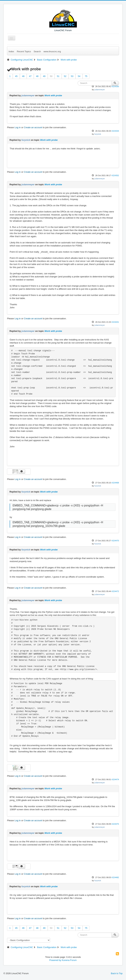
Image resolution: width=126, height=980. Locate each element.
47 (30, 76)
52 (65, 76)
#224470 (115, 541)
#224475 (115, 824)
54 (79, 76)
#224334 (115, 131)
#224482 (115, 877)
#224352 (115, 175)
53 (72, 76)
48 (37, 76)
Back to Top (117, 973)
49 (44, 76)
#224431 (115, 322)
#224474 (115, 779)
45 (16, 76)
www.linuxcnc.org (52, 51)
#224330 (115, 86)
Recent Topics (24, 51)
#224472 (115, 591)
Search (37, 51)
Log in (17, 127)
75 (86, 76)
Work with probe (53, 95)
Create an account (33, 127)
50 (51, 76)
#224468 (115, 483)
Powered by (55, 960)
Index (11, 51)
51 (58, 76)
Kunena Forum (69, 960)
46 (23, 76)
